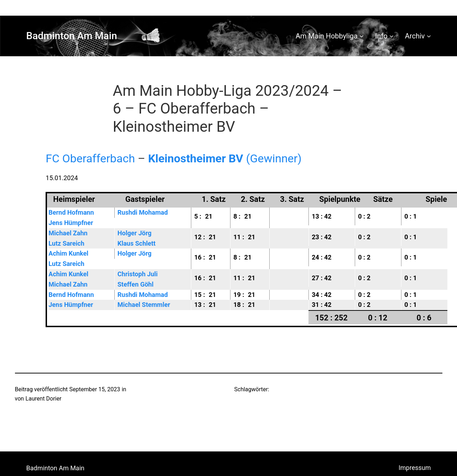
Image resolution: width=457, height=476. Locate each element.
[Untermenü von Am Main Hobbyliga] (362, 36)
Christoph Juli (138, 274)
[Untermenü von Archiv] (429, 36)
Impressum (415, 468)
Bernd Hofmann (71, 212)
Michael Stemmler (144, 305)
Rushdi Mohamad (143, 212)
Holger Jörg (135, 233)
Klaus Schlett (137, 243)
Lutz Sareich (66, 243)
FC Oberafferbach (90, 158)
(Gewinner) (225, 158)
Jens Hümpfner (71, 223)
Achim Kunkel (68, 253)
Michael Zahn (68, 233)
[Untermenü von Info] (391, 36)
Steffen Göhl (136, 284)
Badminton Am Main (72, 36)
